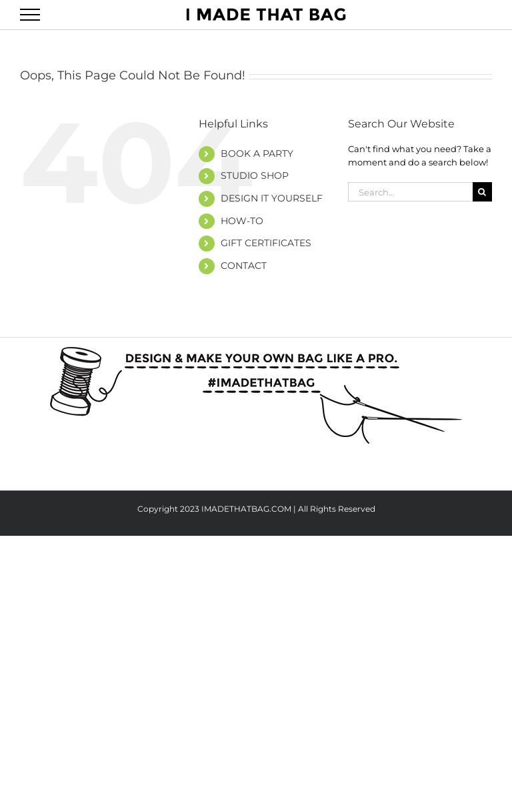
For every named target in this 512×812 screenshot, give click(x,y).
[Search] (482, 192)
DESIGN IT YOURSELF (272, 198)
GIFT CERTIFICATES (266, 243)
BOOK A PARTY (257, 153)
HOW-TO (242, 221)
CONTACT (244, 266)
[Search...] (410, 192)
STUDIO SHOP (255, 175)
